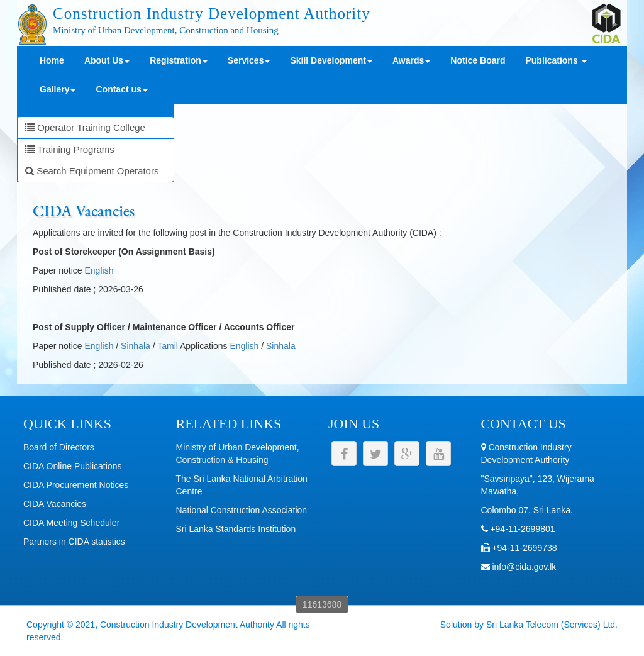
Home (52, 60)
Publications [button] (556, 60)
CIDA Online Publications (72, 466)
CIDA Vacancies (55, 504)
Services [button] (249, 60)
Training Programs (70, 149)
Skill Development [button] (331, 60)
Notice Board (478, 60)
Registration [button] (179, 60)
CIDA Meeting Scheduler (71, 523)
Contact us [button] (121, 89)
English (99, 270)
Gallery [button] (58, 89)
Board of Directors (59, 447)
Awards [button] (411, 60)
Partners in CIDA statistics (74, 542)
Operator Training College (85, 127)
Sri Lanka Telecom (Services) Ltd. (552, 625)
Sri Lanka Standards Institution (236, 529)
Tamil (168, 346)
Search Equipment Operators (92, 171)
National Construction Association (242, 510)
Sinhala (136, 346)
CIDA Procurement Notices (76, 485)
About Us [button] (107, 60)
